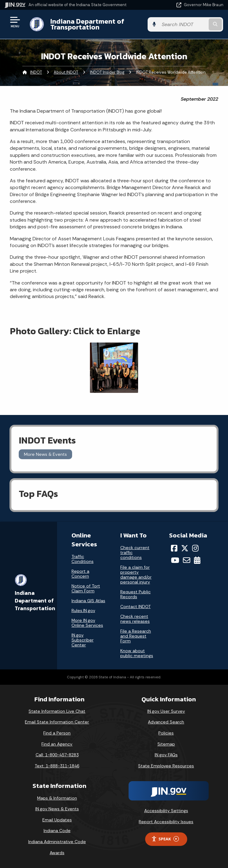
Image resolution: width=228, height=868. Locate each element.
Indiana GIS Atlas (88, 601)
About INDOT (66, 72)
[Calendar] (197, 560)
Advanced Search (166, 722)
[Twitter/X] (185, 548)
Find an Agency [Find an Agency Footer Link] (57, 744)
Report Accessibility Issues (166, 822)
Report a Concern (80, 574)
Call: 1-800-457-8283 (57, 755)
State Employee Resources (166, 766)
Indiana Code (57, 831)
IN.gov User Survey (166, 711)
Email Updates (57, 820)
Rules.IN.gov (83, 610)
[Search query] (192, 24)
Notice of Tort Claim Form (86, 588)
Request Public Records (135, 594)
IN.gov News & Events (57, 809)
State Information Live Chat (57, 711)
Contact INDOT (135, 606)
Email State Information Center (57, 722)
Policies (166, 733)
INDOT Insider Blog (107, 72)
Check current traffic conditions (135, 552)
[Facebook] (174, 548)
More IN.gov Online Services (87, 623)
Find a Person (57, 733)
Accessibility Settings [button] (166, 811)
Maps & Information (57, 798)
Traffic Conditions (83, 559)
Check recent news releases (135, 619)
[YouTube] (175, 560)
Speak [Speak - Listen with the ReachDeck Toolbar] (165, 839)
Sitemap (166, 744)
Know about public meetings (137, 653)
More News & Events (45, 454)
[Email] (187, 560)
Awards (57, 853)
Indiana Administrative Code (57, 842)
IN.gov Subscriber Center (83, 640)
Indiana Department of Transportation (87, 24)
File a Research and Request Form (136, 636)
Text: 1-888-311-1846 (57, 766)
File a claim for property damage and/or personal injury (136, 575)
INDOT (36, 72)
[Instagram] (195, 548)
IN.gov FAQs (166, 755)
